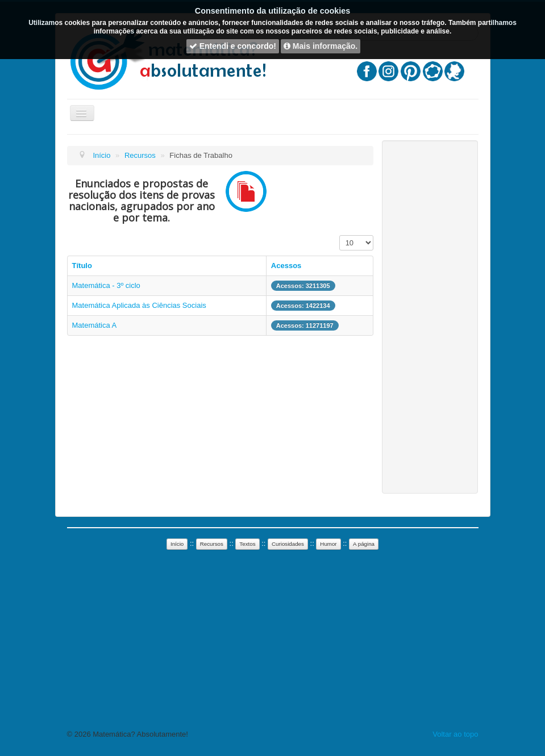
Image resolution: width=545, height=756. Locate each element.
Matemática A (95, 325)
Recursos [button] (212, 544)
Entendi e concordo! (233, 46)
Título (82, 266)
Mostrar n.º (340, 235)
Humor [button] (328, 544)
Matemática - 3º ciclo (106, 285)
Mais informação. (321, 46)
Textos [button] (247, 544)
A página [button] (364, 544)
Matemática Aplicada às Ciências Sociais (139, 305)
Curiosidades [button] (288, 544)
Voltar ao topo (455, 734)
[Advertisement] (430, 317)
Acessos (286, 266)
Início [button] (177, 544)
